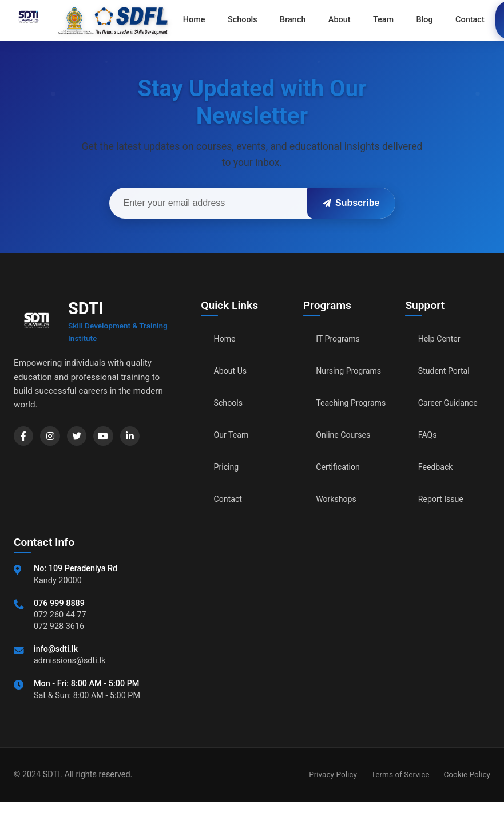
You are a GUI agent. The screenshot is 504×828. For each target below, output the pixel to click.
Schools (230, 403)
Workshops (339, 526)
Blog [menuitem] (391, 20)
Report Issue (444, 499)
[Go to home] (91, 20)
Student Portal (447, 371)
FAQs (429, 435)
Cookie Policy (467, 801)
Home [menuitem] (191, 20)
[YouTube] (114, 438)
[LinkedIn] (144, 438)
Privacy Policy (333, 801)
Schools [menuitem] (233, 20)
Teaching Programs (336, 423)
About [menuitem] (318, 20)
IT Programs (341, 339)
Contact (230, 499)
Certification (341, 494)
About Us (233, 371)
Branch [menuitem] (277, 20)
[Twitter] (85, 438)
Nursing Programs (336, 377)
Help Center (442, 339)
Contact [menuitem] (430, 20)
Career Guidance (452, 403)
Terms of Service (400, 801)
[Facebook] (25, 438)
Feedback (438, 467)
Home (226, 339)
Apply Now (478, 20)
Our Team (234, 435)
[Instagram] (55, 438)
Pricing (228, 467)
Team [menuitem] (356, 20)
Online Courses (347, 461)
